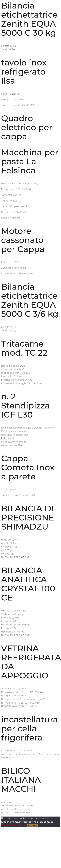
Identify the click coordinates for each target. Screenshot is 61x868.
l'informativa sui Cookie (14, 825)
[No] (39, 826)
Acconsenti (32, 825)
